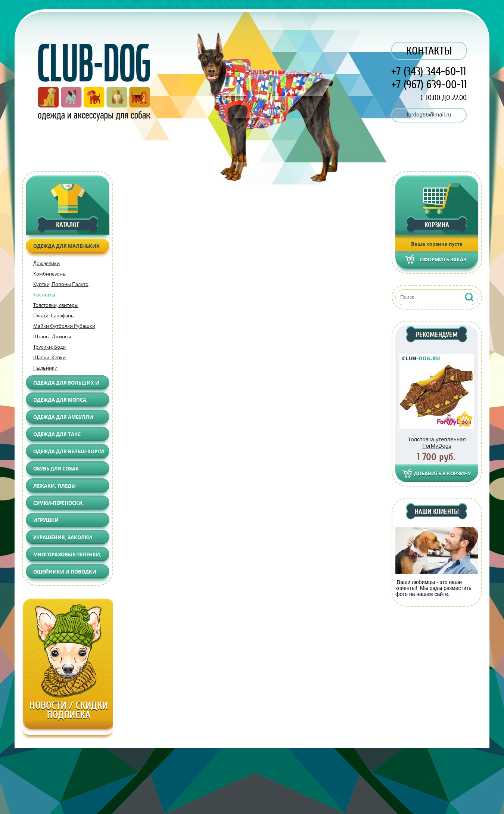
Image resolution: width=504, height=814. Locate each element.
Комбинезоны (50, 274)
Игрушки (46, 520)
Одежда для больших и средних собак (66, 384)
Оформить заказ (443, 260)
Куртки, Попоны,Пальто (61, 284)
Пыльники (45, 368)
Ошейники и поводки (65, 572)
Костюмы (44, 295)
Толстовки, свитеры (56, 305)
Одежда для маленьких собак (66, 248)
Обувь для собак (56, 469)
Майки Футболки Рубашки (64, 326)
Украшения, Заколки (63, 537)
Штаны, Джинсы (52, 336)
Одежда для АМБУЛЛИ (63, 417)
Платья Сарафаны (54, 316)
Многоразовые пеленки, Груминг (67, 556)
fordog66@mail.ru (429, 114)
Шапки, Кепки (49, 357)
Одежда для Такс (57, 434)
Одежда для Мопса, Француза (60, 402)
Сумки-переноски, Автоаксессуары (59, 505)
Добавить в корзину (442, 473)
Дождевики (46, 263)
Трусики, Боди (49, 347)
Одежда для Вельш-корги (69, 451)
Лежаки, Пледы (55, 486)
